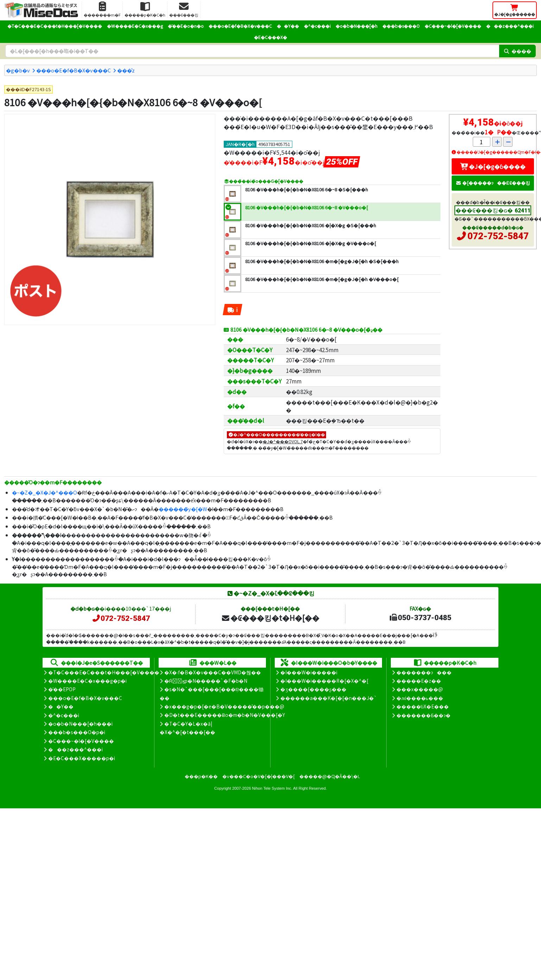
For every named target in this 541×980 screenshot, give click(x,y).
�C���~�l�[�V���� (453, 26)
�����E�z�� (419, 681)
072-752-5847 (498, 236)
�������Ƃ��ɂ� (424, 715)
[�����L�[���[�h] (252, 51)
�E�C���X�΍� (270, 37)
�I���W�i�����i (309, 672)
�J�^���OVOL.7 (283, 441)
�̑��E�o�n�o (186, 26)
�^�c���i (317, 26)
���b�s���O (401, 26)
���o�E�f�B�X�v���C (240, 26)
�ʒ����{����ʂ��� (313, 689)
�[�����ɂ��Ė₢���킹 (493, 183)
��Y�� (288, 26)
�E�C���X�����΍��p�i (82, 758)
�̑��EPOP (62, 689)
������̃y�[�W (183, 509)
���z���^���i (510, 26)
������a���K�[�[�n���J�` (329, 698)
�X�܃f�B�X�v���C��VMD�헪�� (213, 672)
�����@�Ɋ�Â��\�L (330, 776)
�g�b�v (18, 70)
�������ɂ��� (424, 672)
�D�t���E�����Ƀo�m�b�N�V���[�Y (225, 715)
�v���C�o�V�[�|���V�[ (259, 776)
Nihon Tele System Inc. (272, 788)
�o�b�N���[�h (357, 26)
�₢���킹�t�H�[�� (270, 618)
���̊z (126, 70)
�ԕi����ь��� (420, 698)
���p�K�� (201, 776)
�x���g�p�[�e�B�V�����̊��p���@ (224, 706)
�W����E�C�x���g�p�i (87, 681)
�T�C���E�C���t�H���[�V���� (55, 26)
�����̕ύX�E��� (423, 706)
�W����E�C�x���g (135, 26)
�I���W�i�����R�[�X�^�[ (324, 681)
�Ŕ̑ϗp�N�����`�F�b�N (206, 681)
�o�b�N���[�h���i (80, 724)
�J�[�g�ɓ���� (493, 166)
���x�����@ (420, 689)
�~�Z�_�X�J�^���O (44, 492)
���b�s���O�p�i (77, 732)
